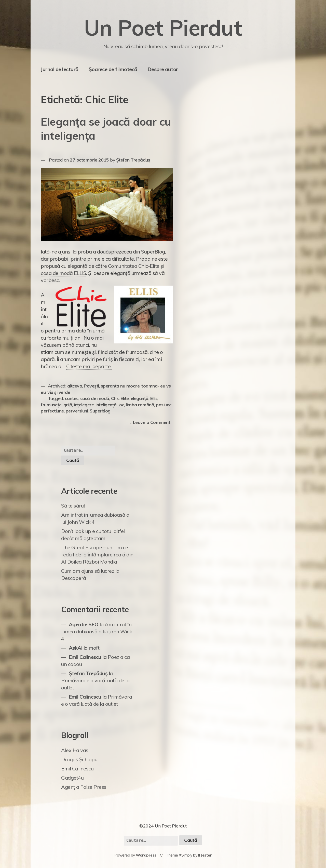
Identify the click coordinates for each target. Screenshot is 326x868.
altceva (75, 386)
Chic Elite (120, 398)
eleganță (140, 398)
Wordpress (146, 855)
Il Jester (205, 855)
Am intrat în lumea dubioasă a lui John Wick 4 (97, 631)
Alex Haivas (75, 750)
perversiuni (77, 411)
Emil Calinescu (85, 657)
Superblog (100, 411)
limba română (140, 405)
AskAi (76, 648)
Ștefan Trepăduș (133, 160)
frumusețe (51, 405)
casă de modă (95, 398)
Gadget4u (72, 778)
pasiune (164, 405)
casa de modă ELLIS (63, 273)
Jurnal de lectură (60, 69)
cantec (72, 398)
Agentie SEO (84, 624)
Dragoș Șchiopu (79, 759)
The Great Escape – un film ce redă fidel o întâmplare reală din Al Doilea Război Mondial (97, 555)
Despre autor (163, 69)
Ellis (154, 398)
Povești (91, 386)
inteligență (106, 405)
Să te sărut (73, 506)
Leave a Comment (153, 423)
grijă (68, 405)
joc (121, 405)
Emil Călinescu (77, 769)
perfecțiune (52, 411)
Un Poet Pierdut (163, 28)
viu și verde (59, 392)
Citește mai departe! (89, 366)
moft (94, 648)
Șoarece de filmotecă (113, 69)
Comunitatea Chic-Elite (134, 266)
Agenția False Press (84, 787)
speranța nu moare (120, 386)
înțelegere (84, 405)
